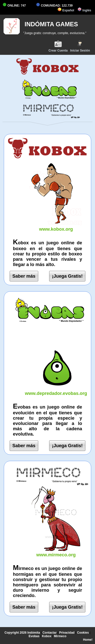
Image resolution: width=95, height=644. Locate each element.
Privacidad (67, 633)
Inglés (84, 10)
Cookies (83, 633)
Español (66, 10)
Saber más (24, 276)
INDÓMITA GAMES (51, 24)
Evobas (34, 636)
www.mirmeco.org (56, 552)
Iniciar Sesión (80, 46)
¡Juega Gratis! (67, 276)
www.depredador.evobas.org (56, 391)
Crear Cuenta (58, 46)
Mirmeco (60, 636)
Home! (88, 640)
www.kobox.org (56, 226)
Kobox (46, 636)
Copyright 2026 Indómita (22, 633)
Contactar (50, 633)
